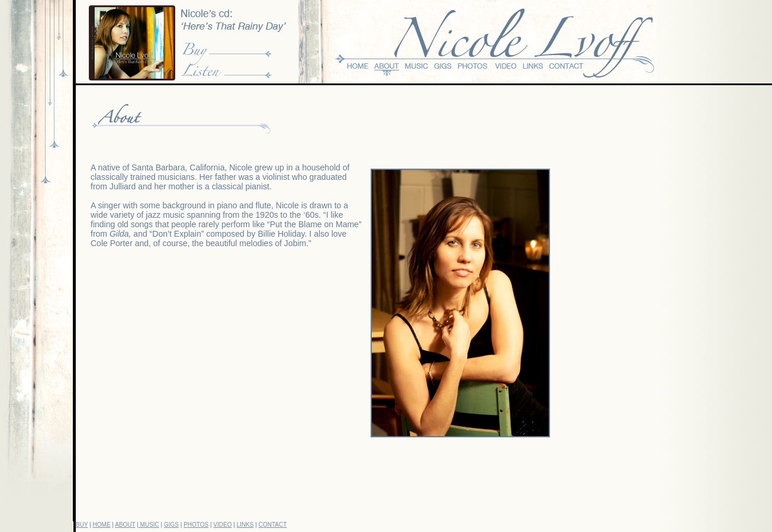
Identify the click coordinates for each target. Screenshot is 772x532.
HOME (102, 525)
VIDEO (222, 525)
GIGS (171, 525)
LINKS (245, 525)
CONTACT (273, 525)
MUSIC (149, 525)
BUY (82, 525)
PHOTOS (196, 525)
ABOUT (125, 525)
